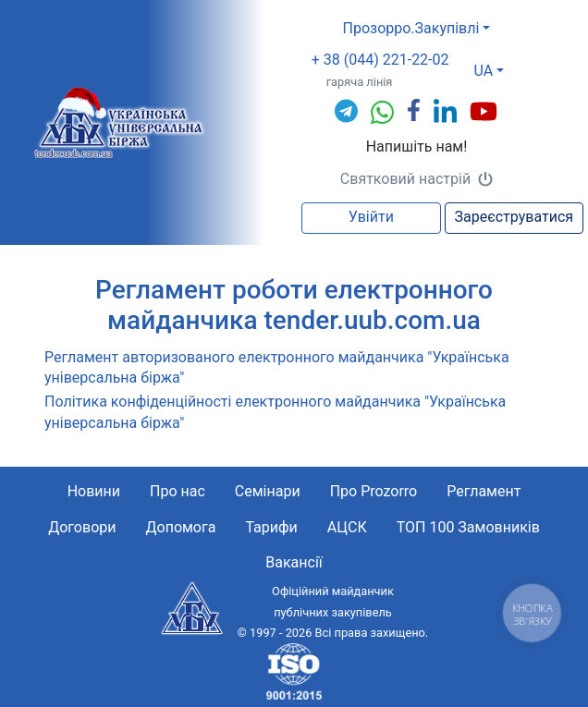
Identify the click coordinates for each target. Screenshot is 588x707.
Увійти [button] (371, 217)
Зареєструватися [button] (514, 217)
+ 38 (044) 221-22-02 (380, 60)
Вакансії (294, 562)
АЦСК (347, 527)
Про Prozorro (374, 491)
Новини (94, 491)
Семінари (268, 491)
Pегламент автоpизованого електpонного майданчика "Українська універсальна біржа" (277, 367)
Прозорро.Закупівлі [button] (410, 28)
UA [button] (484, 71)
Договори (82, 527)
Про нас (178, 491)
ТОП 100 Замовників (468, 527)
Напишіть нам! (417, 146)
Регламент (484, 491)
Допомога (180, 527)
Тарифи (271, 527)
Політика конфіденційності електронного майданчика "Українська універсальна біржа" (275, 412)
